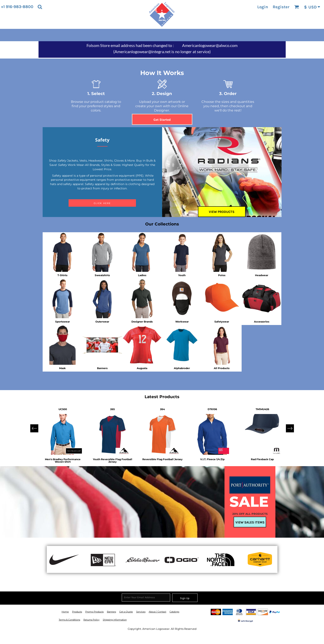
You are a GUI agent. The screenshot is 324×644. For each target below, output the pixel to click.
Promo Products (94, 612)
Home (65, 612)
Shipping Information (115, 620)
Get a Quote (126, 612)
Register (281, 7)
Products (77, 612)
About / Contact (157, 612)
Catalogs (174, 612)
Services (141, 612)
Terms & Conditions (69, 620)
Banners (111, 612)
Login (263, 7)
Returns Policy (91, 620)
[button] (40, 7)
